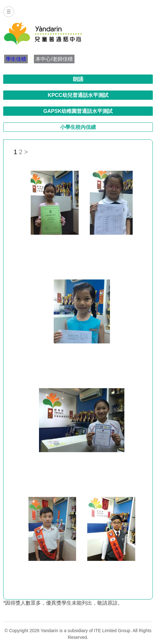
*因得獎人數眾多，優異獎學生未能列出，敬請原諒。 (63, 603)
